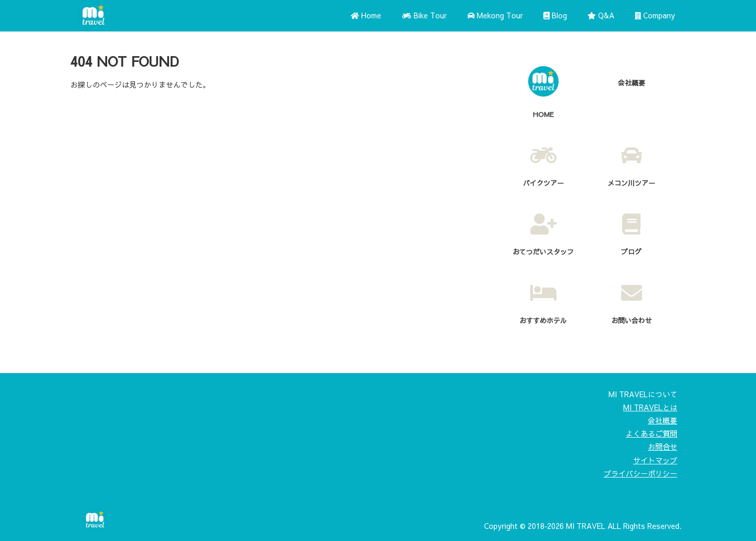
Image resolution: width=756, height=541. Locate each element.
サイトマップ (655, 460)
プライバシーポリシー (640, 473)
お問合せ (663, 447)
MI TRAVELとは (650, 407)
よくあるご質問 (652, 433)
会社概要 (663, 420)
